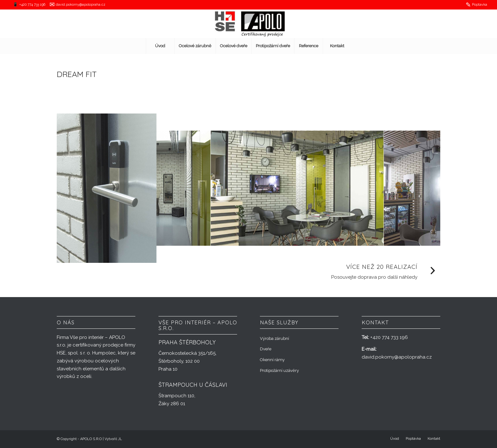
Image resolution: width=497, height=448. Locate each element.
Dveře (266, 349)
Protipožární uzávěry (279, 370)
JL (120, 439)
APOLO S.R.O (91, 439)
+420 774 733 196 (32, 5)
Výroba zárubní (274, 338)
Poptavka (480, 5)
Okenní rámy (272, 360)
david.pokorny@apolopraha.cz (81, 5)
